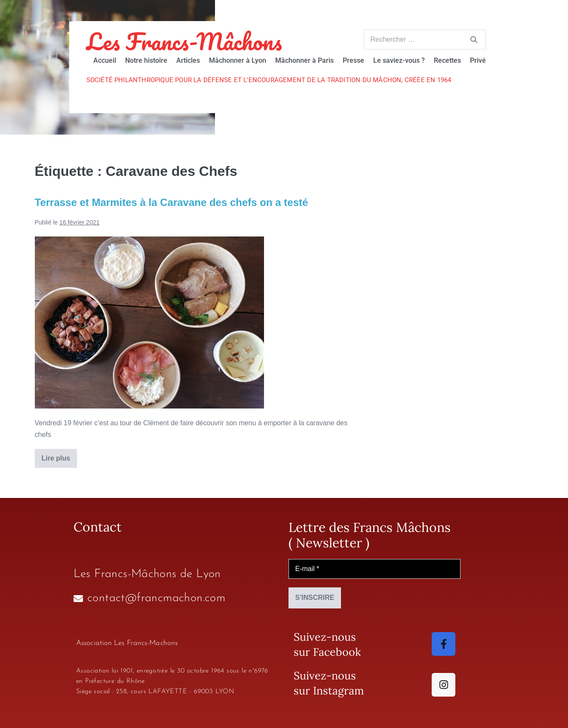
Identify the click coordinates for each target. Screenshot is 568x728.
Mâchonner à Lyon (238, 60)
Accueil (105, 60)
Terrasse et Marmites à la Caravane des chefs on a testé (172, 202)
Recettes (447, 60)
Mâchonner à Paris (304, 60)
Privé (478, 60)
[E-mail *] (375, 569)
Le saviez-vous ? (399, 60)
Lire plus (60, 455)
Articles (188, 60)
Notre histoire (146, 60)
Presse (353, 60)
